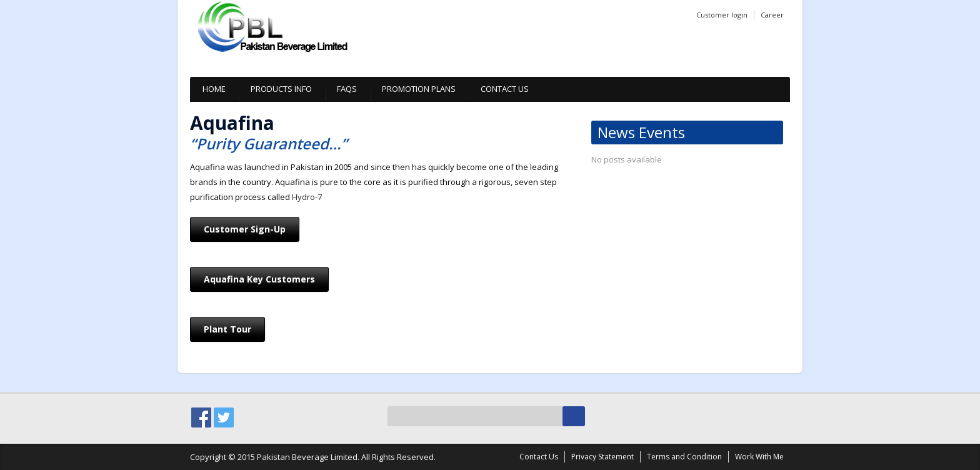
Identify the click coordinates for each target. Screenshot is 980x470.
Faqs (347, 89)
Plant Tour (227, 329)
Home (214, 89)
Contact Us (505, 89)
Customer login (722, 15)
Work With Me (759, 457)
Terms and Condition (684, 457)
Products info (281, 89)
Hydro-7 (307, 197)
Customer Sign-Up (245, 229)
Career (772, 15)
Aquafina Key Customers (259, 279)
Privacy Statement (602, 457)
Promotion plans (419, 89)
